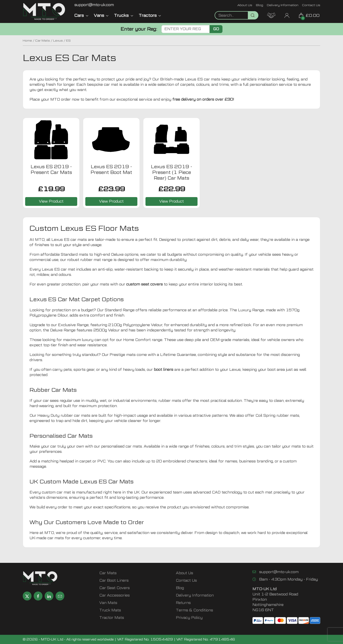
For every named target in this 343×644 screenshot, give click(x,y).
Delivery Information (283, 5)
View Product (51, 201)
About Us (245, 5)
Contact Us (311, 5)
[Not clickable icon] (236, 15)
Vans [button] (101, 15)
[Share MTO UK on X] (27, 596)
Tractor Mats (112, 618)
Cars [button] (81, 15)
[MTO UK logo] (44, 11)
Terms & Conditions (194, 610)
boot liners (164, 370)
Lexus (58, 40)
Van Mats (108, 603)
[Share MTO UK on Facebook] (38, 596)
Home (27, 40)
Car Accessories (115, 595)
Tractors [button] (150, 15)
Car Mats (43, 40)
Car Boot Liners (114, 580)
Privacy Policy (189, 618)
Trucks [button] (124, 15)
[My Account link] (287, 15)
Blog (260, 5)
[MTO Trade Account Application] (271, 15)
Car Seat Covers (115, 588)
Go (216, 29)
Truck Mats (110, 610)
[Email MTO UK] (94, 5)
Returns (183, 603)
